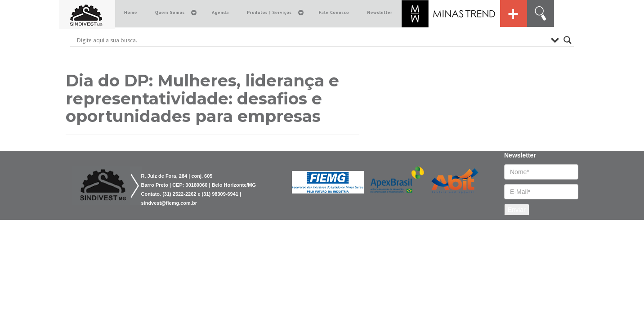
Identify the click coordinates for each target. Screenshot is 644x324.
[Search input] (312, 40)
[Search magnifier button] (568, 40)
